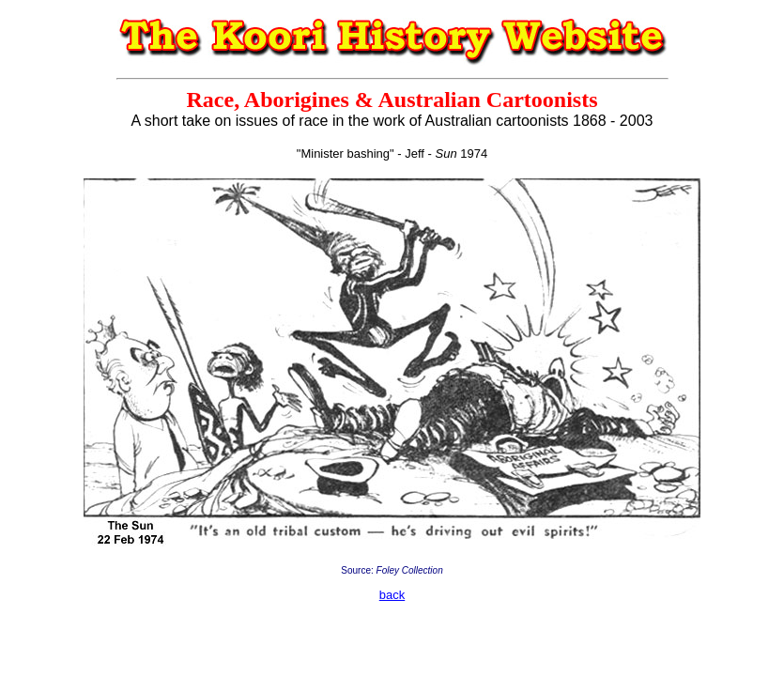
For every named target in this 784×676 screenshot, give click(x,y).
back (392, 595)
